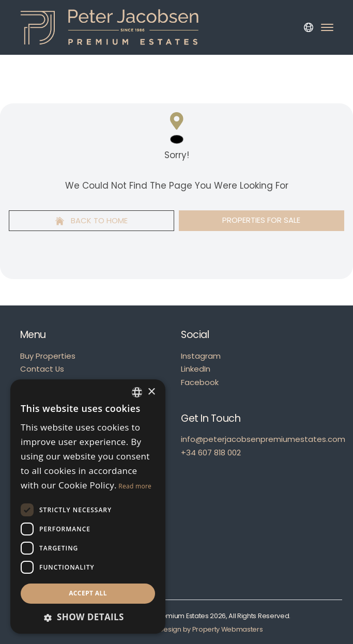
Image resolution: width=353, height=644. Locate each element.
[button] (88, 617)
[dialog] (88, 507)
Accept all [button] (88, 593)
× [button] (151, 392)
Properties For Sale (261, 220)
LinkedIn (196, 369)
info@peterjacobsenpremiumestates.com (263, 439)
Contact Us (42, 369)
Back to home (91, 220)
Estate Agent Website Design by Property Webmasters (176, 629)
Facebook (200, 382)
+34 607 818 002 (211, 453)
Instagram (201, 356)
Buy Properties (48, 356)
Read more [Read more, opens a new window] (135, 486)
